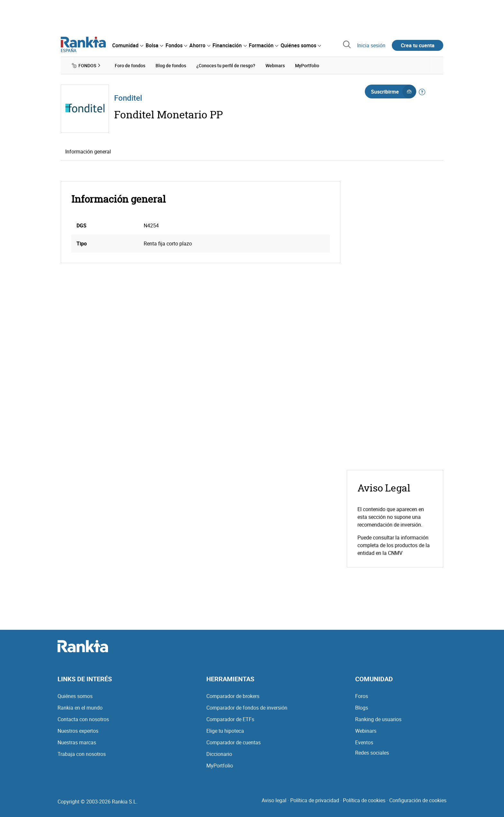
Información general (88, 151)
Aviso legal (274, 800)
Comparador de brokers (233, 696)
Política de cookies (364, 800)
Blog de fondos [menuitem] (171, 65)
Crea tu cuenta (418, 45)
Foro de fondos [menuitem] (130, 65)
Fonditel (128, 98)
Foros (362, 696)
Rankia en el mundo (80, 708)
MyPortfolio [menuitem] (307, 65)
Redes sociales (372, 753)
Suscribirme (393, 92)
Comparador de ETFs (230, 719)
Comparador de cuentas (234, 742)
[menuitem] (128, 45)
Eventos (364, 742)
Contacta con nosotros (83, 719)
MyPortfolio (220, 766)
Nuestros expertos (78, 731)
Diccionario (219, 754)
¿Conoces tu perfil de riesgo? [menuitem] (226, 65)
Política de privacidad (315, 800)
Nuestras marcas (77, 742)
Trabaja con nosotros (82, 754)
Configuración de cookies (418, 800)
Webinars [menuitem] (275, 65)
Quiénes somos (75, 696)
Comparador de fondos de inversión (247, 708)
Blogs (362, 708)
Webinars (366, 731)
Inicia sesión (371, 45)
